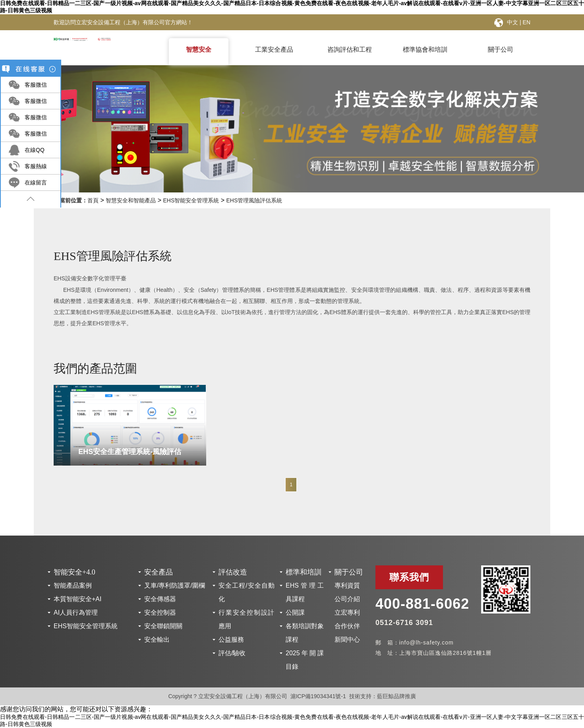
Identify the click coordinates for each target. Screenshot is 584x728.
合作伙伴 (347, 626)
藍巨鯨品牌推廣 (396, 696)
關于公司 (501, 50)
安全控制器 (160, 612)
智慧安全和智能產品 (131, 200)
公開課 (295, 612)
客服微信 (36, 85)
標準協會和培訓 (425, 50)
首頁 (93, 200)
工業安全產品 (274, 50)
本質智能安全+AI (77, 599)
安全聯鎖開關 (163, 626)
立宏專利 (347, 612)
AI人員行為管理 (76, 612)
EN (527, 22)
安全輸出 (157, 640)
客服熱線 (36, 166)
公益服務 (231, 640)
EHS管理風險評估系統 (254, 200)
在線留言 (36, 182)
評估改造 (233, 572)
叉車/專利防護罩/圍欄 (175, 585)
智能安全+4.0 (74, 572)
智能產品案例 (73, 585)
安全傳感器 (160, 599)
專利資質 (347, 585)
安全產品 (159, 572)
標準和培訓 (304, 572)
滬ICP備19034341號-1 (318, 696)
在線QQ (35, 150)
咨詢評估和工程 (350, 50)
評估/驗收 (232, 653)
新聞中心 (347, 640)
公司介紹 (347, 599)
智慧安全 (199, 50)
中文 (512, 22)
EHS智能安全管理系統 (191, 200)
